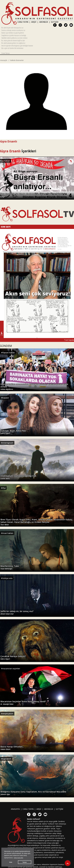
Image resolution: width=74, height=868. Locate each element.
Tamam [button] (25, 862)
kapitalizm (7, 759)
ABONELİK (44, 22)
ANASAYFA (15, 809)
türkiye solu (7, 578)
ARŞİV (34, 22)
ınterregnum (8, 443)
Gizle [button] (11, 862)
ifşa (4, 488)
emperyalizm (8, 714)
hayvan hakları (9, 353)
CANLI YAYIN (23, 22)
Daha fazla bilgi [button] (18, 858)
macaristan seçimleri (11, 669)
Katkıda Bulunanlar (17, 60)
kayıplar (6, 398)
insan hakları (8, 533)
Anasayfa (4, 60)
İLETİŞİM (55, 22)
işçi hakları (5, 161)
